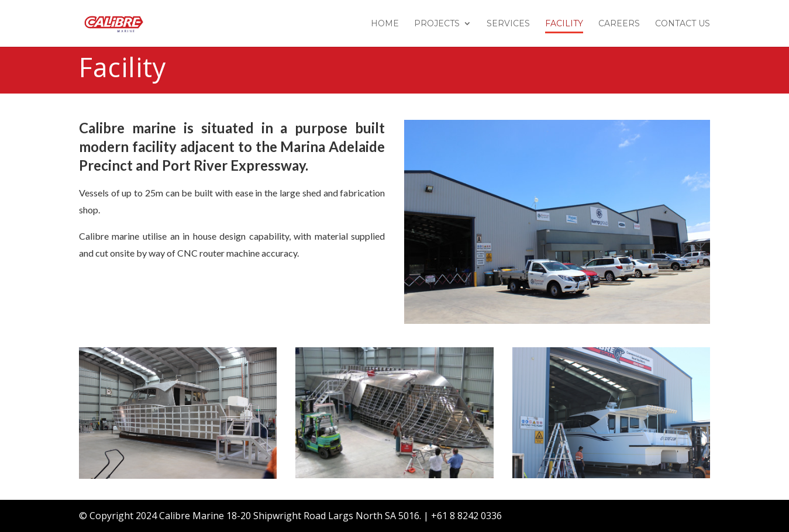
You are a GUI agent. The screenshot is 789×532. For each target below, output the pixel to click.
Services (508, 24)
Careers (619, 24)
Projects (437, 24)
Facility (564, 24)
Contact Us (683, 24)
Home (385, 24)
